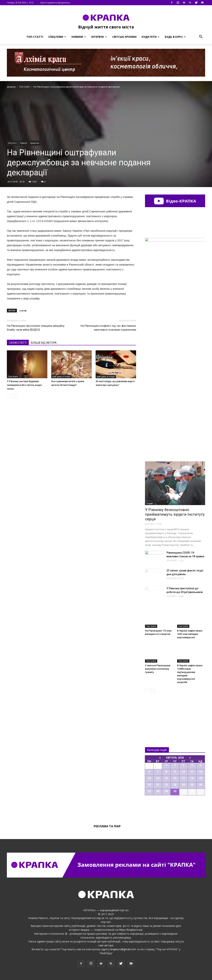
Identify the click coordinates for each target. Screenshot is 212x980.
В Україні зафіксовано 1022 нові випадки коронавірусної (190, 634)
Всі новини (157, 714)
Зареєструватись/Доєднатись (55, 3)
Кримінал (35, 143)
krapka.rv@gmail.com (123, 949)
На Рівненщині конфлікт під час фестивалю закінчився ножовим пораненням (108, 328)
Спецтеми (57, 37)
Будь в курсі (175, 37)
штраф (23, 310)
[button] (201, 37)
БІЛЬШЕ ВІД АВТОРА (44, 343)
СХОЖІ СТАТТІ (18, 343)
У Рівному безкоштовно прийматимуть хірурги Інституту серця (175, 514)
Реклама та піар (107, 826)
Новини (79, 37)
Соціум (149, 503)
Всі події (175, 808)
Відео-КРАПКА (175, 201)
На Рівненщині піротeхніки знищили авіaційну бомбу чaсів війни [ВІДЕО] (36, 328)
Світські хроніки (124, 37)
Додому (11, 87)
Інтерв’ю (99, 37)
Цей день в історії (61, 377)
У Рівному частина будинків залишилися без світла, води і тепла (24, 385)
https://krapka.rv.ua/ (131, 930)
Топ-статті (35, 37)
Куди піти (151, 37)
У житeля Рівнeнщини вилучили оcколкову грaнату (158, 669)
